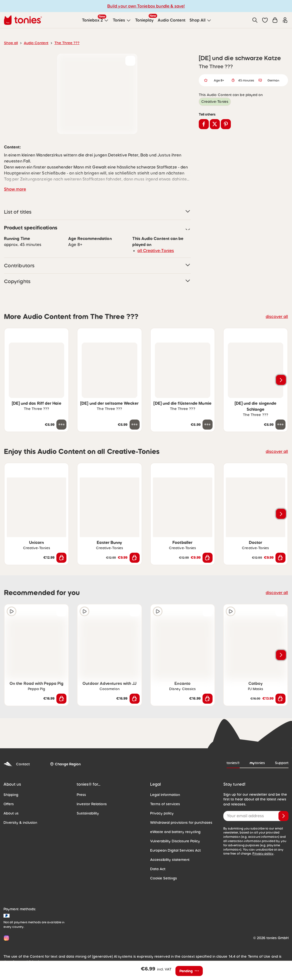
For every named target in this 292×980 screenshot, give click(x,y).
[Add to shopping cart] (61, 558)
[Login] (285, 20)
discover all (277, 316)
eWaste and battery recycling (175, 832)
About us (11, 813)
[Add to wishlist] (130, 61)
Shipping (11, 795)
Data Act (158, 869)
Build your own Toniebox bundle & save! (146, 6)
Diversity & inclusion (20, 823)
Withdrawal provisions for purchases (181, 823)
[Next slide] (281, 380)
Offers (9, 804)
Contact (17, 764)
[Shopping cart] (275, 20)
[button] (265, 20)
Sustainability (88, 813)
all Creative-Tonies (156, 251)
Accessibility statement (170, 860)
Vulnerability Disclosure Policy (175, 841)
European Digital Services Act (175, 850)
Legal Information (165, 795)
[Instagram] (5, 938)
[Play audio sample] (12, 611)
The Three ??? (67, 43)
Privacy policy (162, 813)
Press (81, 795)
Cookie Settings (164, 878)
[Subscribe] (283, 816)
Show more (15, 189)
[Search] (255, 20)
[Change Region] (65, 764)
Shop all (11, 43)
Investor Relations (92, 804)
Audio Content (36, 43)
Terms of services (165, 804)
